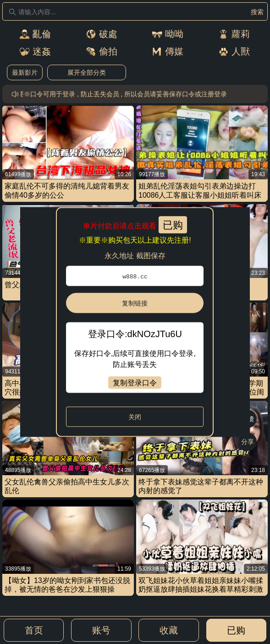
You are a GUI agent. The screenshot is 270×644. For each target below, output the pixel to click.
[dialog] (135, 322)
